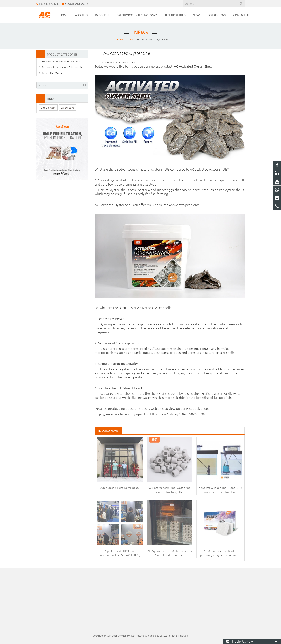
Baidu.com (67, 107)
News (140, 32)
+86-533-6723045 (49, 4)
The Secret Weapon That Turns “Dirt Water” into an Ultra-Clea (219, 490)
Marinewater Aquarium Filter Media (62, 67)
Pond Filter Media (52, 73)
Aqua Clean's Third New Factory (120, 488)
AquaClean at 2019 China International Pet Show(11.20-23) (120, 553)
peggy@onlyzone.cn (76, 4)
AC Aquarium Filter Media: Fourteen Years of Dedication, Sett (170, 553)
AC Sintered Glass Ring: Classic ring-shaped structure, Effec (170, 490)
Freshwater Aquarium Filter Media (61, 61)
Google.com (48, 107)
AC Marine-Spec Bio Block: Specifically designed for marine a (219, 553)
